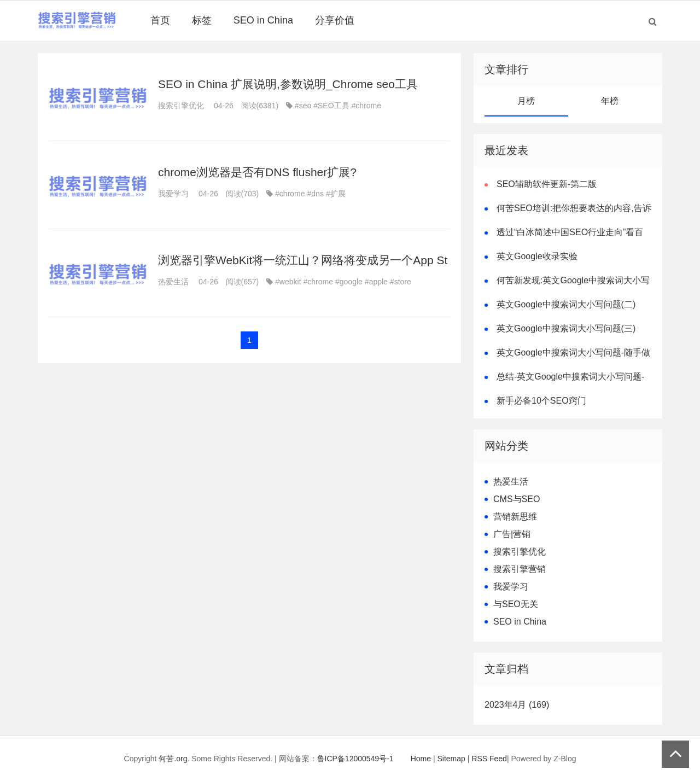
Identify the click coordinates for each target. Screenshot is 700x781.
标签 (202, 20)
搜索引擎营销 (520, 569)
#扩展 (336, 194)
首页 (160, 20)
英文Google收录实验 (537, 256)
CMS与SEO (517, 499)
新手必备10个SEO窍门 (541, 401)
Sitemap (451, 759)
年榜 (610, 101)
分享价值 (335, 20)
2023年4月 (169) (517, 705)
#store (401, 282)
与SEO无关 (516, 604)
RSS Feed (489, 759)
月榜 (526, 101)
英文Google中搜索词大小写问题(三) (566, 328)
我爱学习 (173, 194)
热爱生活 (173, 282)
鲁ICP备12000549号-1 (355, 759)
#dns (316, 194)
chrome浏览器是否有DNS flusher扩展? (257, 172)
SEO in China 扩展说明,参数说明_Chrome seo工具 (288, 84)
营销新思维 (515, 517)
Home (421, 759)
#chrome (366, 106)
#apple (376, 282)
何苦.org (173, 759)
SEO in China (263, 20)
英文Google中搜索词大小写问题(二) (566, 304)
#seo (303, 106)
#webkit (288, 282)
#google (349, 282)
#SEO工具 (331, 106)
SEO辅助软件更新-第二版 (547, 184)
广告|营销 (512, 534)
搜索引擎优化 (181, 106)
